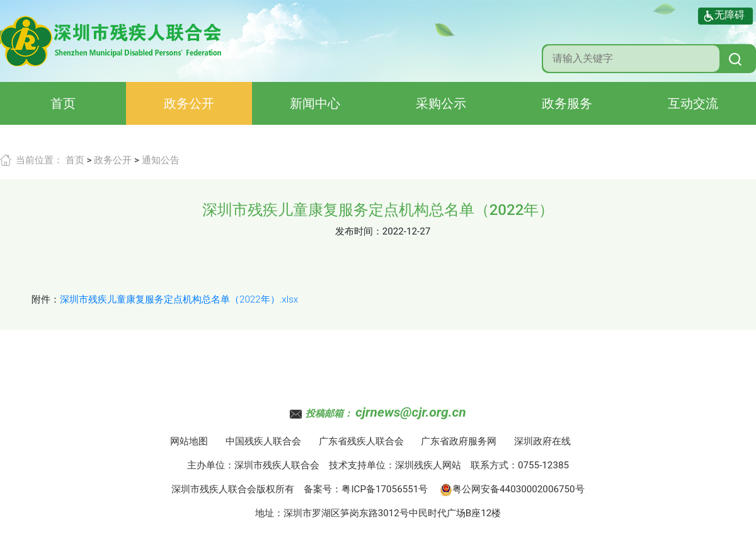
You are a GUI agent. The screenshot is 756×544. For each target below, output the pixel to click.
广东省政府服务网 (459, 441)
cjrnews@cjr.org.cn (410, 412)
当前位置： (39, 160)
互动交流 (693, 103)
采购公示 (441, 103)
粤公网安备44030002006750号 (512, 489)
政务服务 (567, 103)
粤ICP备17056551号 (385, 489)
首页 (63, 103)
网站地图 (189, 441)
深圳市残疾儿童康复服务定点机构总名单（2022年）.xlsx (179, 299)
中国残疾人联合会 (263, 441)
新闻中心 (315, 103)
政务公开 (189, 103)
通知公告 (161, 160)
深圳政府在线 (542, 441)
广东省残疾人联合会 (361, 441)
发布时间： (359, 231)
